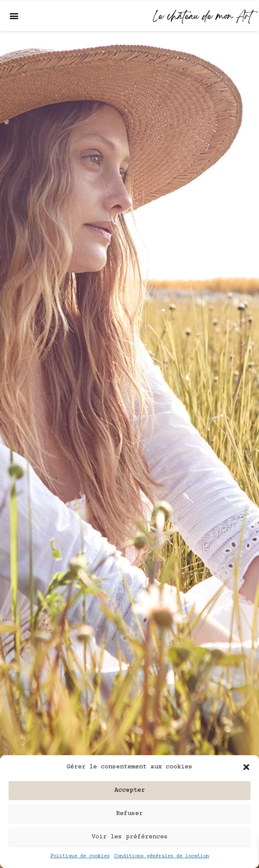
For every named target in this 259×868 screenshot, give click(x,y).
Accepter (130, 790)
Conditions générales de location (162, 856)
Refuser (129, 814)
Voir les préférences (130, 837)
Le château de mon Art (203, 17)
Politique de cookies (80, 856)
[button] (246, 767)
